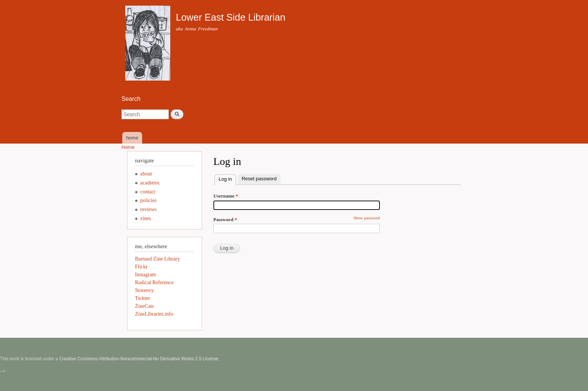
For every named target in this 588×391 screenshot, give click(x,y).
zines (146, 218)
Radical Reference (154, 282)
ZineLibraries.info (154, 314)
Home (128, 147)
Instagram (145, 275)
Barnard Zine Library (157, 259)
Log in (227, 178)
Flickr (141, 267)
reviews (148, 209)
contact (148, 192)
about (146, 174)
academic (150, 183)
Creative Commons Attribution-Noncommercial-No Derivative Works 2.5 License (139, 359)
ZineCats (145, 306)
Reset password (259, 179)
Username (226, 196)
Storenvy (145, 290)
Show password (367, 218)
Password (225, 219)
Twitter (142, 298)
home (132, 138)
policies (148, 200)
